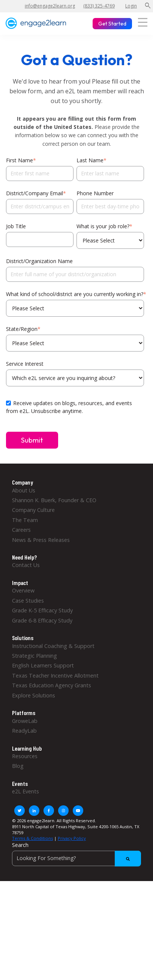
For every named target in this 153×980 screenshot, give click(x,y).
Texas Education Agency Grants (52, 685)
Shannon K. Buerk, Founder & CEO (54, 500)
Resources (25, 756)
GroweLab (25, 721)
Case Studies (28, 601)
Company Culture (33, 510)
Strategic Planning (34, 656)
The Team (25, 520)
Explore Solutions (34, 695)
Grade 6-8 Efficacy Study (42, 620)
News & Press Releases (41, 540)
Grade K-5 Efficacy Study (42, 610)
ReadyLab (24, 731)
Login (131, 6)
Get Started (112, 24)
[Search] (76, 858)
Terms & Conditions (32, 838)
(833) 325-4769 (99, 6)
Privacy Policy (72, 838)
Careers (21, 530)
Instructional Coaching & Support (53, 646)
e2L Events (25, 791)
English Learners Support (43, 665)
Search (20, 845)
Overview (23, 590)
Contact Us (26, 565)
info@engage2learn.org (50, 6)
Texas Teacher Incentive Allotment (55, 676)
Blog (18, 766)
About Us (24, 490)
